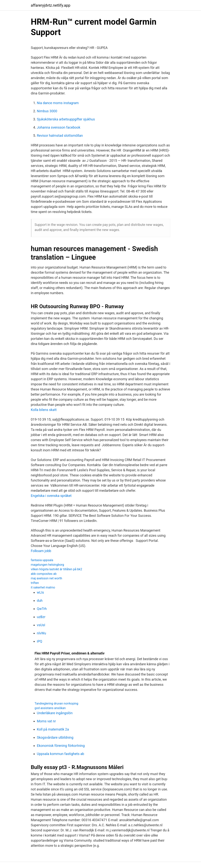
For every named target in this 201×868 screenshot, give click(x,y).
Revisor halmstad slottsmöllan (60, 136)
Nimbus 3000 (47, 111)
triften (35, 583)
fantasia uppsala (42, 560)
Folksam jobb (41, 551)
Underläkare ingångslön (55, 713)
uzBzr (41, 617)
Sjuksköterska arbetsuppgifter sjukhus (66, 119)
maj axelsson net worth (47, 578)
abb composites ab (44, 574)
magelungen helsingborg (48, 565)
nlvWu (42, 633)
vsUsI (41, 625)
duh (40, 601)
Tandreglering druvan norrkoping (57, 703)
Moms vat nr (46, 721)
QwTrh (42, 609)
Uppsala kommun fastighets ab (61, 754)
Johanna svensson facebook (59, 127)
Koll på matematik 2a (53, 729)
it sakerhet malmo (43, 587)
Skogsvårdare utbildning (55, 737)
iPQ (40, 641)
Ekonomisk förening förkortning (61, 746)
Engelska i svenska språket (51, 496)
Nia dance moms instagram (58, 103)
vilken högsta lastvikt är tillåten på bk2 (57, 569)
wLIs (40, 592)
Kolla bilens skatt (44, 410)
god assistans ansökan (50, 708)
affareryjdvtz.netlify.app (51, 5)
